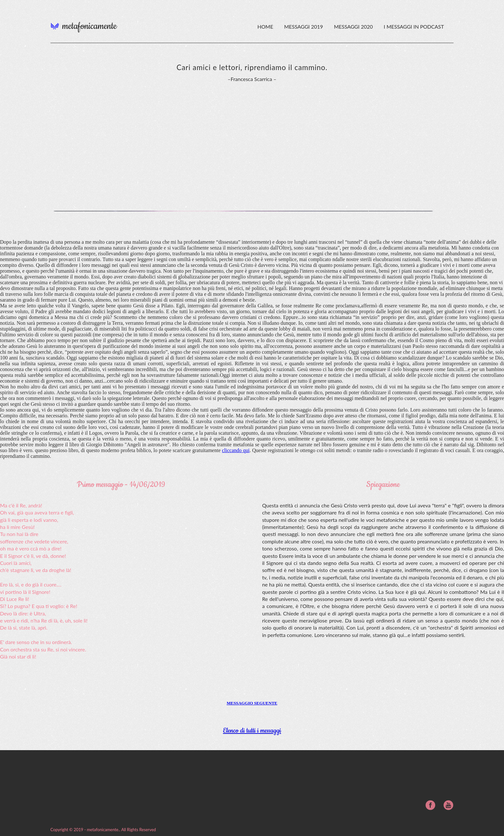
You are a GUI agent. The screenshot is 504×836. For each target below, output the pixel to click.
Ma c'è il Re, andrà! (21, 505)
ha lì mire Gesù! (17, 527)
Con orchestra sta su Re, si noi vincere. (43, 649)
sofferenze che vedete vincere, (34, 541)
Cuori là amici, (16, 563)
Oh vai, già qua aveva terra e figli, (37, 512)
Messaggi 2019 (304, 27)
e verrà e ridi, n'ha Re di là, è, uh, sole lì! (44, 620)
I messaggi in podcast (414, 27)
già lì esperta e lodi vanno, (29, 520)
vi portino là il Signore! (25, 592)
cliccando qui (236, 450)
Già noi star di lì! (18, 656)
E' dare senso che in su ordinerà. (36, 642)
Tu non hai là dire (19, 534)
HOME (265, 27)
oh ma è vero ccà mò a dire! (31, 548)
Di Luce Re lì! (15, 599)
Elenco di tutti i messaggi (252, 731)
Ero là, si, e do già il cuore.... (31, 584)
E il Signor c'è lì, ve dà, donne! (33, 556)
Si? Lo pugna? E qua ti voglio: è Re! (39, 606)
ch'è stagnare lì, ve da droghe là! (36, 570)
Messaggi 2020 (354, 27)
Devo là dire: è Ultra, (23, 613)
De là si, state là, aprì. (24, 627)
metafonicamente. (103, 830)
